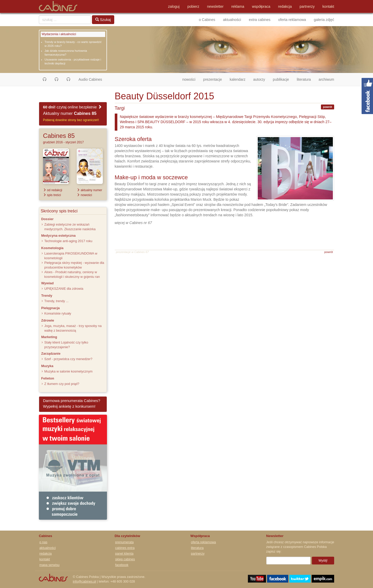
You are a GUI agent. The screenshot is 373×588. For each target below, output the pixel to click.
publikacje (281, 79)
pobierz (193, 6)
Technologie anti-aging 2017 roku (68, 241)
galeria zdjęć (324, 20)
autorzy (259, 79)
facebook (122, 565)
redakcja (285, 6)
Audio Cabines (90, 79)
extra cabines (260, 20)
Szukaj (103, 20)
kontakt (328, 6)
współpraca (261, 6)
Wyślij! (323, 561)
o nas (43, 542)
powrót (328, 107)
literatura (304, 79)
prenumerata (124, 542)
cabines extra (125, 548)
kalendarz (238, 79)
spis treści (52, 195)
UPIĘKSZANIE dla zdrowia (64, 289)
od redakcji (53, 190)
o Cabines (207, 20)
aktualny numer (89, 190)
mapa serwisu (49, 565)
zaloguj (174, 6)
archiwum (326, 79)
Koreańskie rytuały (58, 314)
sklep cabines (125, 559)
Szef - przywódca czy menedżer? (68, 359)
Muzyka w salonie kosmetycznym (68, 371)
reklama (238, 6)
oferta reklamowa (292, 20)
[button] (45, 79)
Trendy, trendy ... (56, 301)
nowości (191, 79)
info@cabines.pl (84, 582)
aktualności (232, 20)
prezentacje (212, 79)
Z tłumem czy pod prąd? (62, 384)
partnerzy (307, 6)
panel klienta (124, 554)
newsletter (215, 6)
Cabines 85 (59, 136)
